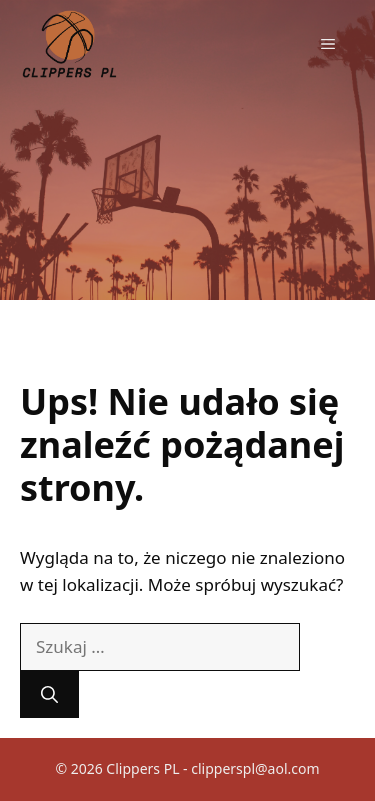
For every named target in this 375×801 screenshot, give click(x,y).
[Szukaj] (49, 695)
